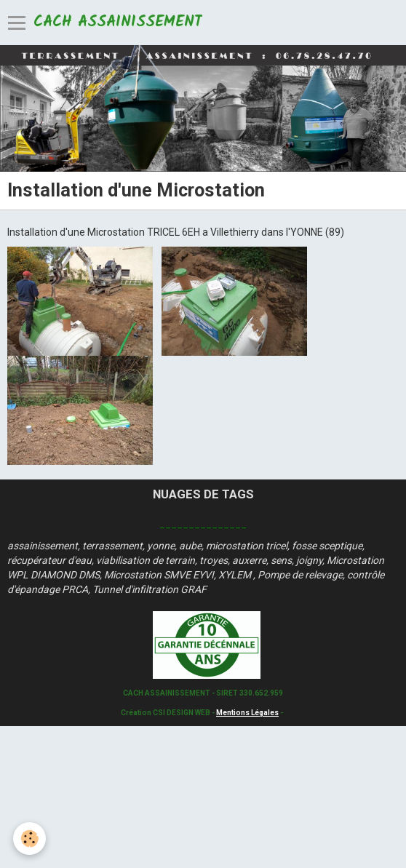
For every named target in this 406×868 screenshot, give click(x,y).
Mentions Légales (247, 713)
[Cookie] (29, 839)
